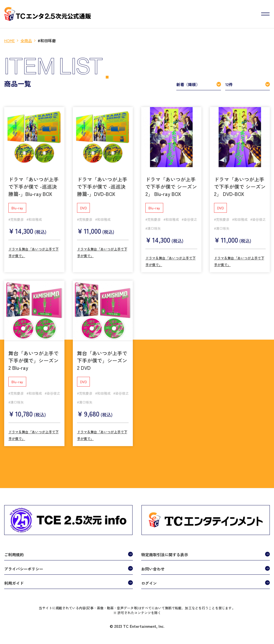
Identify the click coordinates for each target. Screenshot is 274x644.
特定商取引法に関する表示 (165, 553)
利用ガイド (14, 581)
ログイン (149, 581)
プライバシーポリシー (24, 567)
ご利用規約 (14, 553)
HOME (9, 41)
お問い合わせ (153, 567)
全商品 (26, 41)
